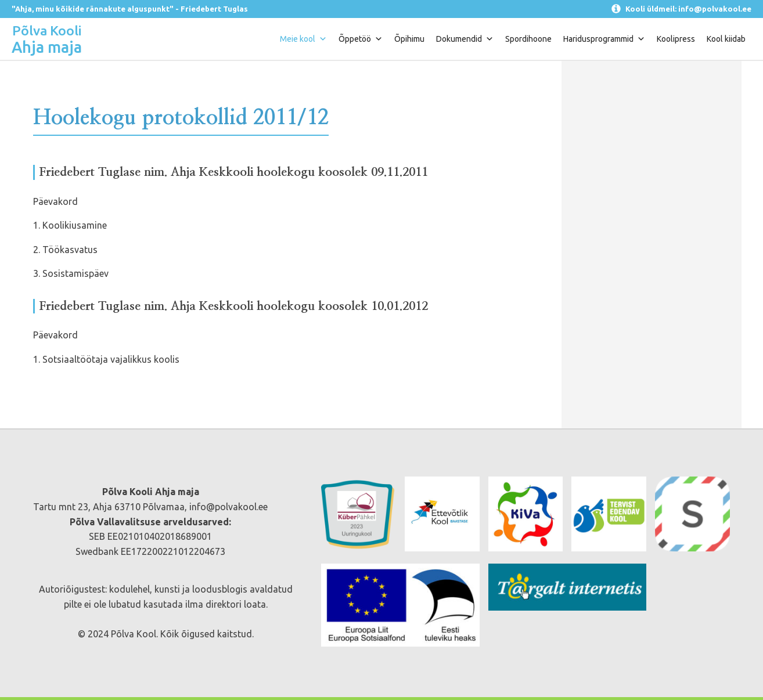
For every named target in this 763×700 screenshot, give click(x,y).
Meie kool (303, 39)
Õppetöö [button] (361, 39)
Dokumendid (465, 39)
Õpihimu (409, 39)
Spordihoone (528, 39)
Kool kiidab (726, 39)
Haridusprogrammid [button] (604, 39)
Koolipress (676, 39)
